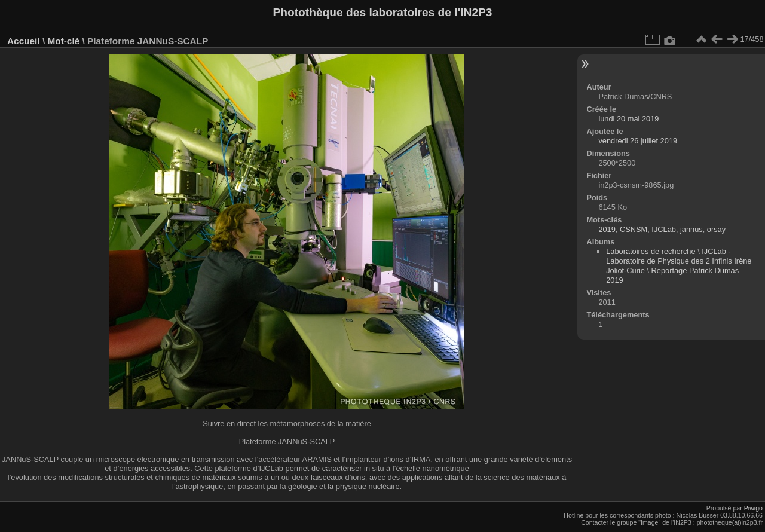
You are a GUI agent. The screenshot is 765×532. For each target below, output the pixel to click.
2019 (607, 229)
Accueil (24, 41)
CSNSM (634, 229)
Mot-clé (63, 41)
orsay (716, 229)
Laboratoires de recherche (651, 251)
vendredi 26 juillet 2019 (638, 141)
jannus (691, 229)
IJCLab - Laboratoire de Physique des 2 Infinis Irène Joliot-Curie (679, 261)
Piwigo (753, 508)
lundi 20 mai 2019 (628, 119)
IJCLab (664, 229)
